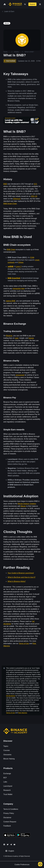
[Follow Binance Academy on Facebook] (4, 845)
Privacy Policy (9, 813)
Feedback (7, 826)
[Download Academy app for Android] (23, 835)
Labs (5, 782)
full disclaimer (11, 696)
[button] (40, 4)
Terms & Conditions (11, 809)
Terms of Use (10, 713)
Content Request (10, 822)
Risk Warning (23, 713)
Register (32, 4)
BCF (5, 778)
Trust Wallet (8, 794)
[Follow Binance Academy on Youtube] (14, 845)
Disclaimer (7, 818)
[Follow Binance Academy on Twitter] (8, 845)
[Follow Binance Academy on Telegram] (11, 845)
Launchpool (8, 786)
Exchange (7, 774)
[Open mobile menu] (40, 4)
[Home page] (15, 4)
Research (7, 790)
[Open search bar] (24, 4)
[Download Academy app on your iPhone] (9, 835)
